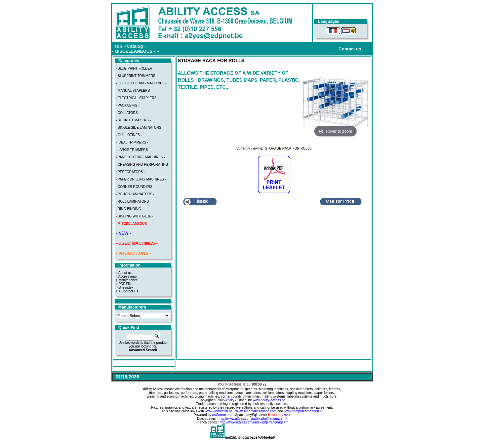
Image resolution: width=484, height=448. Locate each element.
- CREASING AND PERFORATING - (143, 165)
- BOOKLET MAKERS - (133, 120)
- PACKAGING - (128, 105)
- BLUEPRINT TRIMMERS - (136, 76)
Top (118, 46)
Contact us (350, 49)
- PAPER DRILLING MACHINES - (141, 179)
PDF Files (126, 284)
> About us (124, 273)
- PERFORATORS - (130, 172)
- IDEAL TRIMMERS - (132, 142)
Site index (126, 288)
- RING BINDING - (129, 209)
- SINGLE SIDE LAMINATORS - (139, 128)
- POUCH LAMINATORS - (135, 194)
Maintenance (128, 280)
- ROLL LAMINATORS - (133, 201)
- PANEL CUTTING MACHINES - (140, 157)
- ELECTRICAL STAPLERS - (137, 98)
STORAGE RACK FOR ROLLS (288, 148)
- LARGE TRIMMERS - (133, 150)
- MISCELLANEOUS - (134, 51)
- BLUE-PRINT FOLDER (134, 68)
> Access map (126, 276)
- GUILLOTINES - (129, 135)
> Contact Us (128, 291)
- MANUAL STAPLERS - (134, 91)
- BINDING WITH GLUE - (134, 216)
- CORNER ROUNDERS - (135, 187)
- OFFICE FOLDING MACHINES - (141, 83)
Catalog (135, 46)
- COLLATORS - (128, 113)
